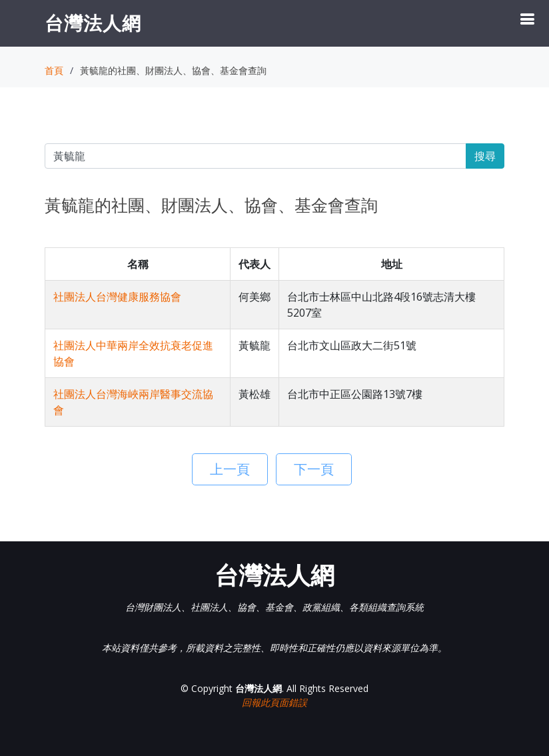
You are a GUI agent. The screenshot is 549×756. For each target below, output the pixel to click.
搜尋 (485, 156)
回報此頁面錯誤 (274, 702)
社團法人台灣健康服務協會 (117, 297)
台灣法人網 (93, 23)
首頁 (54, 70)
